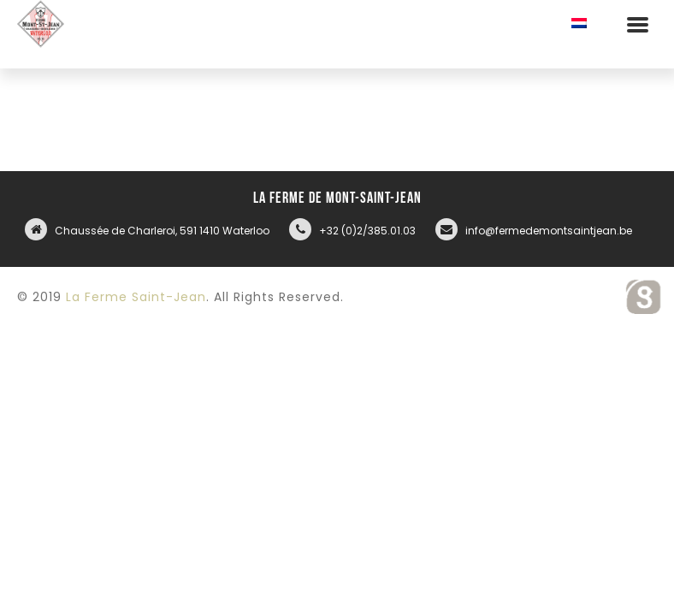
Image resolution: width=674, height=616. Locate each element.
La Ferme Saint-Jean (136, 297)
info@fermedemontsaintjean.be (549, 231)
